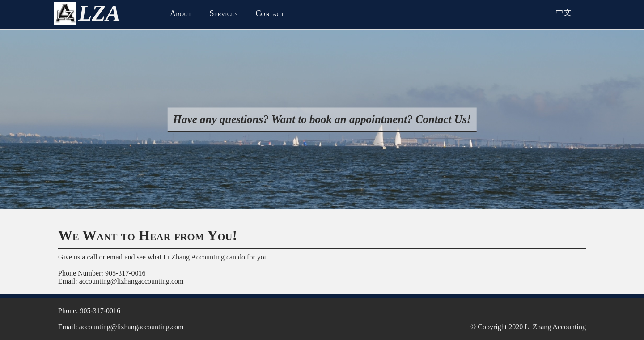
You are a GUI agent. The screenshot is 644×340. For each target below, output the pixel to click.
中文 (563, 13)
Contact (270, 13)
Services (223, 13)
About (181, 13)
